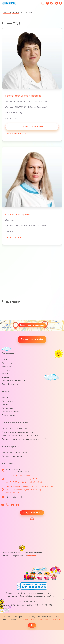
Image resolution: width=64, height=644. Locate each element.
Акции (5, 404)
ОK (32, 625)
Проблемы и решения (12, 456)
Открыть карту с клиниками (32, 325)
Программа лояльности (13, 380)
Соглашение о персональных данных (20, 436)
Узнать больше (14, 134)
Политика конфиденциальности (17, 432)
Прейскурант (8, 408)
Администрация (10, 363)
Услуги (6, 392)
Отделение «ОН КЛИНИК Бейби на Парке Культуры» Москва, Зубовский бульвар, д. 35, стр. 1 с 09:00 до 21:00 (30, 490)
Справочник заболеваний (14, 453)
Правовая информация (15, 423)
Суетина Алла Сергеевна (18, 215)
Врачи (5, 397)
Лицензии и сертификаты (14, 429)
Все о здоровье (10, 447)
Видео (5, 373)
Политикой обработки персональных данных (39, 620)
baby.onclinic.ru (27, 599)
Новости (6, 370)
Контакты (6, 359)
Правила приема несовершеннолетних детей (24, 439)
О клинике (8, 353)
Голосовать (32, 556)
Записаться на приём (32, 126)
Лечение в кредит (11, 412)
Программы (7, 401)
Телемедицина (9, 415)
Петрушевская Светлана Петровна (23, 96)
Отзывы (6, 377)
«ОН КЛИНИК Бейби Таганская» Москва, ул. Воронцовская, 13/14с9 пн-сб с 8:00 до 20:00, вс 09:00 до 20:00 (25, 479)
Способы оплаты (10, 384)
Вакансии (6, 366)
